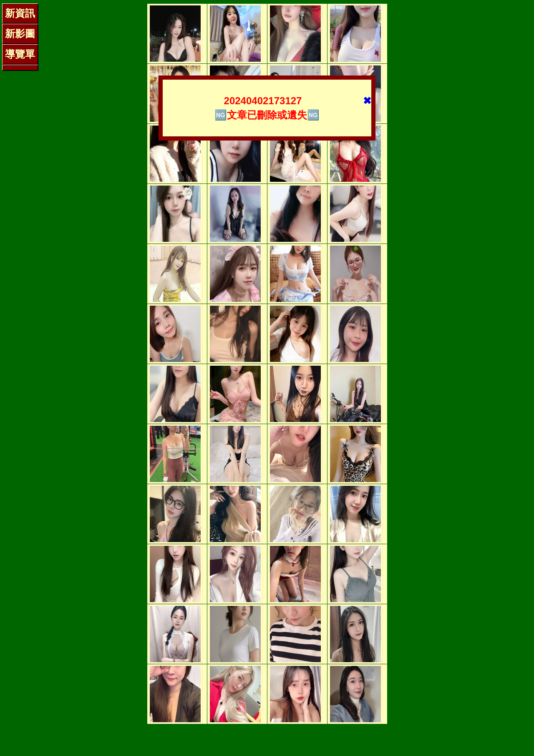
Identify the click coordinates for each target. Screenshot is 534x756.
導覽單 (20, 54)
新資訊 (20, 13)
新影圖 (20, 34)
